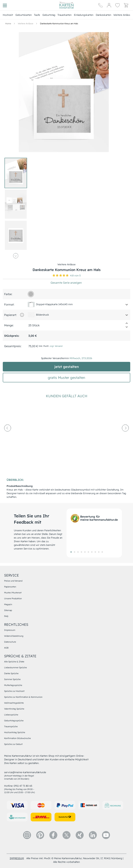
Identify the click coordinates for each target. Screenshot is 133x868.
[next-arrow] (125, 437)
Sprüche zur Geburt (13, 744)
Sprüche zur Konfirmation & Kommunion (23, 697)
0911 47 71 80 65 (23, 786)
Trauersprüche (11, 726)
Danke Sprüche (11, 673)
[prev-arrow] (8, 437)
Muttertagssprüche (13, 685)
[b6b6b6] (31, 294)
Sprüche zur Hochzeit (14, 691)
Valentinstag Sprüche (14, 709)
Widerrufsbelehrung (14, 636)
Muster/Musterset (13, 593)
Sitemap (8, 610)
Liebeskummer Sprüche (15, 667)
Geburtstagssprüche (14, 721)
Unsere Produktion (13, 598)
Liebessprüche (11, 715)
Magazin (8, 604)
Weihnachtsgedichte (14, 703)
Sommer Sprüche (12, 679)
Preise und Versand (13, 581)
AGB (6, 648)
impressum (17, 858)
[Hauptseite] (66, 5)
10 (102, 552)
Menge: (9, 325)
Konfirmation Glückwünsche (17, 738)
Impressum (10, 630)
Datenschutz (10, 642)
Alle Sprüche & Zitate (14, 662)
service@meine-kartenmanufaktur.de (25, 772)
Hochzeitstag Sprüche (15, 732)
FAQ (6, 616)
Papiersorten (10, 587)
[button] (89, 39)
